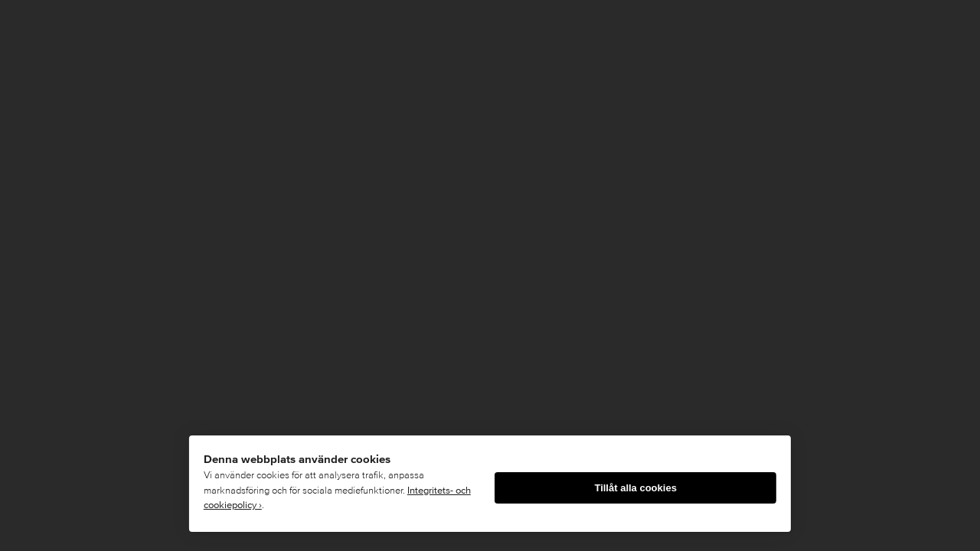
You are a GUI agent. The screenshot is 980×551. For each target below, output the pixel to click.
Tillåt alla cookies (635, 488)
